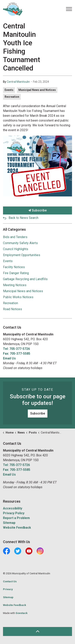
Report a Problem (16, 518)
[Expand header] (69, 9)
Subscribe (37, 210)
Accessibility (13, 508)
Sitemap (9, 523)
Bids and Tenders (15, 237)
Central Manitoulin (18, 82)
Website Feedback (17, 528)
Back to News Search (23, 218)
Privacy (8, 589)
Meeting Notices (15, 285)
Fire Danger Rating (16, 273)
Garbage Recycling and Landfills (25, 279)
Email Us (9, 358)
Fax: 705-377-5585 (17, 354)
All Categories (14, 229)
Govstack (21, 613)
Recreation (12, 97)
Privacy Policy (14, 513)
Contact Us (10, 581)
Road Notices (12, 309)
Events (9, 90)
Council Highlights (16, 249)
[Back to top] (37, 631)
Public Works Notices (18, 297)
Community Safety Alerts (20, 243)
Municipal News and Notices (37, 90)
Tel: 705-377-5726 (16, 349)
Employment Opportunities (22, 255)
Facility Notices (14, 267)
